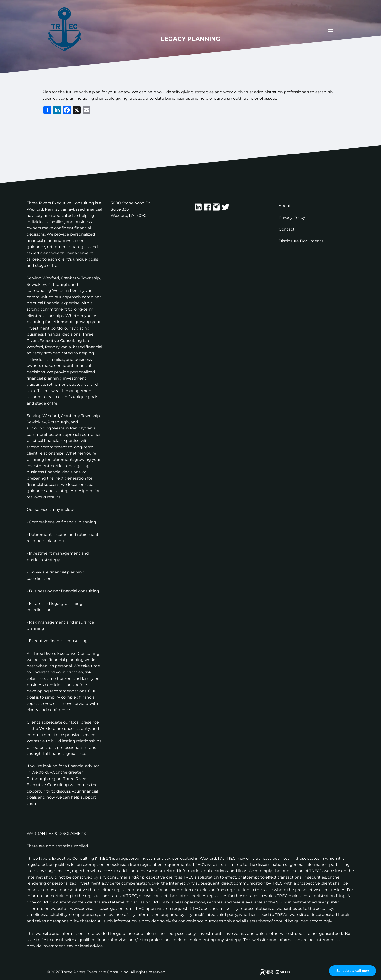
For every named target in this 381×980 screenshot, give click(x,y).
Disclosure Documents (301, 241)
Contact (287, 229)
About (285, 206)
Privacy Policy (292, 217)
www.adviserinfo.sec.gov (94, 908)
